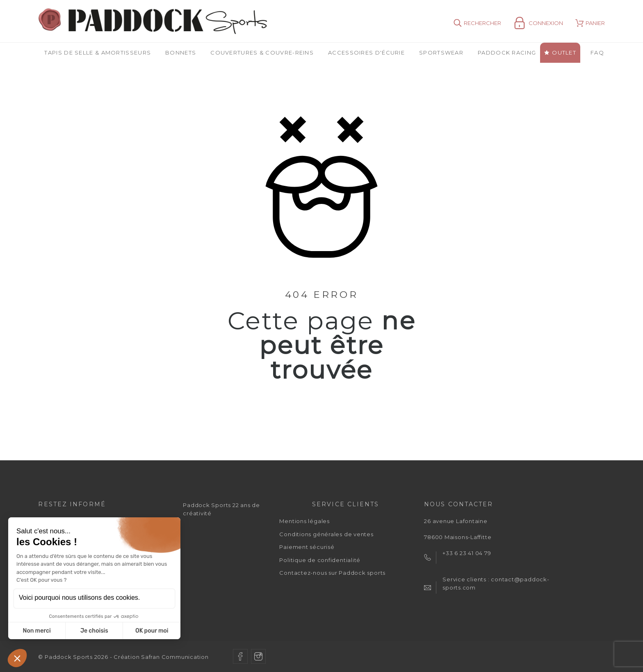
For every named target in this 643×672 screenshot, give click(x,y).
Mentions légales (304, 521)
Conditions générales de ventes (326, 534)
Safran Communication (175, 657)
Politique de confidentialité (320, 560)
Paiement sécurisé (307, 547)
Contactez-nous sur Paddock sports (332, 573)
